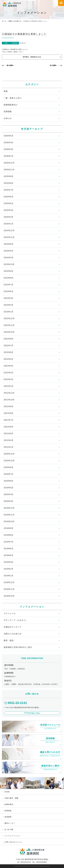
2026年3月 (9, 149)
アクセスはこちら (32, 713)
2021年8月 (9, 413)
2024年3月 (9, 258)
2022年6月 (9, 352)
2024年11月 (9, 237)
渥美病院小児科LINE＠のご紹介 (18, 647)
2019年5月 (9, 555)
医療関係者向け (11, 105)
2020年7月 (9, 474)
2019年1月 (9, 576)
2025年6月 (9, 197)
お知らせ (8, 118)
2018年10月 (9, 596)
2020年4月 (9, 494)
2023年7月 (9, 285)
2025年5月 (9, 203)
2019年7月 (9, 542)
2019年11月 (9, 515)
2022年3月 (9, 373)
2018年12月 (9, 582)
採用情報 (8, 112)
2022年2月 (9, 379)
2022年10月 (9, 332)
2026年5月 (9, 136)
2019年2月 (9, 569)
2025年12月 (9, 163)
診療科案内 (9, 804)
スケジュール (10, 613)
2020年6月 (9, 481)
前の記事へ (10, 65)
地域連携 (8, 817)
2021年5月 (9, 434)
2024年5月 (9, 251)
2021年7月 (9, 420)
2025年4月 (9, 210)
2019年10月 (9, 522)
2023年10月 (9, 264)
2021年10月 (9, 400)
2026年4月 (9, 143)
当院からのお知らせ (15, 21)
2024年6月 (9, 244)
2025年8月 (9, 183)
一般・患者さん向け (13, 98)
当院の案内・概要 (11, 798)
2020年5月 (9, 488)
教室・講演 (9, 640)
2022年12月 (9, 318)
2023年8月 (9, 278)
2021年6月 (9, 427)
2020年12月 (9, 454)
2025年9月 (9, 176)
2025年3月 (9, 217)
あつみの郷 (9, 829)
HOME (7, 792)
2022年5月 (9, 359)
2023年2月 (9, 305)
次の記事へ (54, 65)
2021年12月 (9, 393)
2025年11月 (9, 170)
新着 (6, 91)
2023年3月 (9, 298)
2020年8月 (9, 467)
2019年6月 (9, 549)
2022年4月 (9, 366)
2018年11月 (9, 589)
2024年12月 (9, 231)
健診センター (10, 823)
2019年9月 (9, 528)
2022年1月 (9, 386)
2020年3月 (9, 501)
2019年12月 (9, 508)
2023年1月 (9, 312)
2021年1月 (9, 447)
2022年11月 (9, 325)
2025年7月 (9, 190)
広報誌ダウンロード (13, 627)
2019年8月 (9, 535)
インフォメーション (12, 836)
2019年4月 (9, 562)
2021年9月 (9, 406)
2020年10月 (9, 461)
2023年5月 (9, 291)
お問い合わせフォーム (13, 842)
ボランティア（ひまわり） (16, 620)
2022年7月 (9, 346)
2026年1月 (9, 156)
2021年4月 (9, 440)
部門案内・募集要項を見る (32, 57)
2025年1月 (9, 224)
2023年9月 (9, 271)
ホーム (4, 21)
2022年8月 (9, 339)
